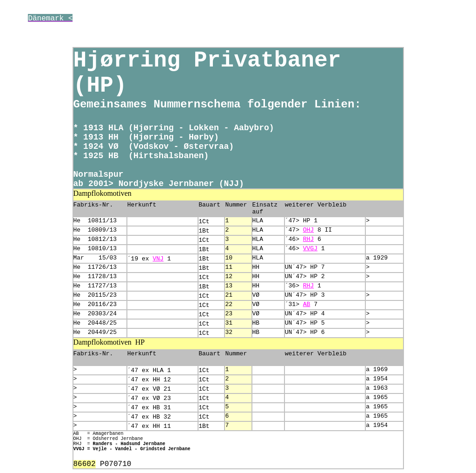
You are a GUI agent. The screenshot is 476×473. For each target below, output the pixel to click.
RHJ (308, 239)
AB (307, 304)
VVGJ (310, 249)
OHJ (308, 230)
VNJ (158, 259)
